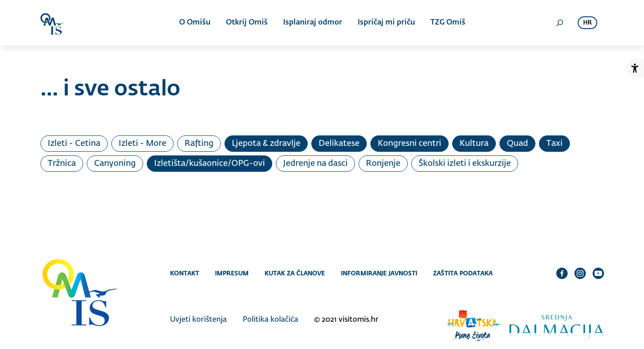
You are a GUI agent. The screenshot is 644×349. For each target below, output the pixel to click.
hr (587, 23)
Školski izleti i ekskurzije (465, 164)
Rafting (199, 144)
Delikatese (339, 144)
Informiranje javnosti (379, 273)
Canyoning (115, 164)
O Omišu (195, 23)
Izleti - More (142, 144)
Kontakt (185, 273)
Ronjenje (383, 164)
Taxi (554, 144)
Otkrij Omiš (247, 23)
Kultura (474, 144)
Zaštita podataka (463, 273)
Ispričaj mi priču (386, 23)
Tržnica (62, 164)
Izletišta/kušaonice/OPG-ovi (210, 164)
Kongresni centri (409, 144)
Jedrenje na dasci (315, 164)
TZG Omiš (448, 23)
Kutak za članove (295, 273)
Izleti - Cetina (74, 144)
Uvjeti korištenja (198, 320)
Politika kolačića (270, 320)
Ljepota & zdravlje (266, 144)
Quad (517, 144)
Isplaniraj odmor (313, 23)
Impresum (232, 273)
